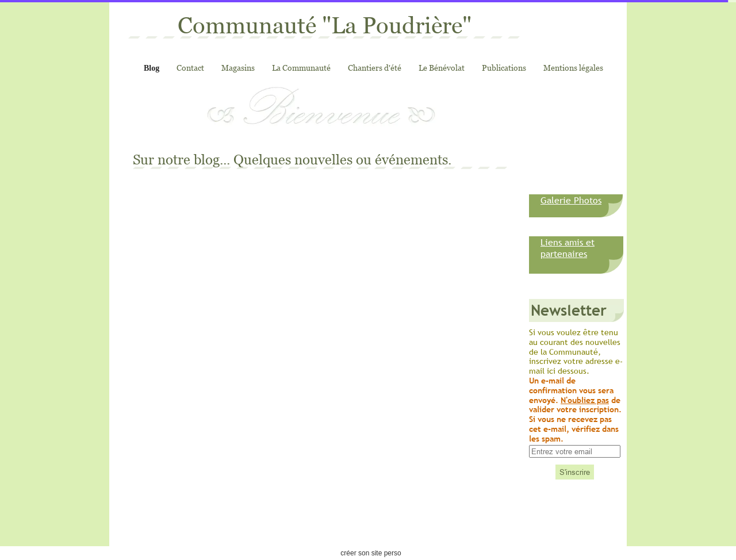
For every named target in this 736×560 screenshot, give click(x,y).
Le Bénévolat (442, 68)
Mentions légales (573, 68)
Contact (190, 68)
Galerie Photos (571, 200)
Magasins (238, 68)
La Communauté (301, 68)
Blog (152, 68)
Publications (504, 68)
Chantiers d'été (375, 68)
